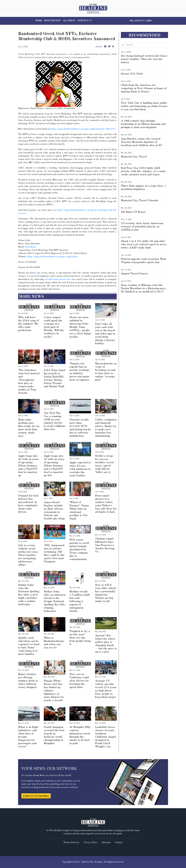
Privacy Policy (90, 843)
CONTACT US (84, 21)
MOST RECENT (53, 21)
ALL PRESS (69, 21)
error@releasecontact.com (57, 279)
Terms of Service (71, 843)
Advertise (106, 843)
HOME (39, 21)
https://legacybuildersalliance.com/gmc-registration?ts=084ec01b (83, 129)
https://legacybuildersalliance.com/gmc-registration (52, 257)
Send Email (30, 247)
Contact (119, 843)
